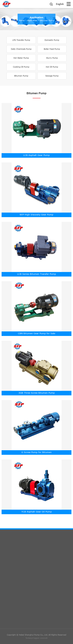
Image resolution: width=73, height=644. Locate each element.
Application (36, 18)
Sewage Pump (52, 76)
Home (22, 20)
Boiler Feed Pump (52, 49)
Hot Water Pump (21, 58)
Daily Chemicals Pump (21, 49)
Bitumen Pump (47, 20)
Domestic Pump (52, 40)
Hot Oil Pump (52, 67)
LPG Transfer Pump (21, 40)
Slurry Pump (52, 58)
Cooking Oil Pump (21, 67)
